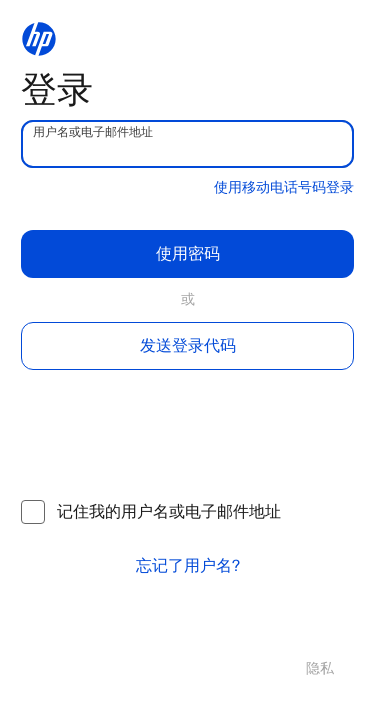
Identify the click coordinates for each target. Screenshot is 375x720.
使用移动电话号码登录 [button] (284, 187)
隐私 (320, 668)
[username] (187, 144)
